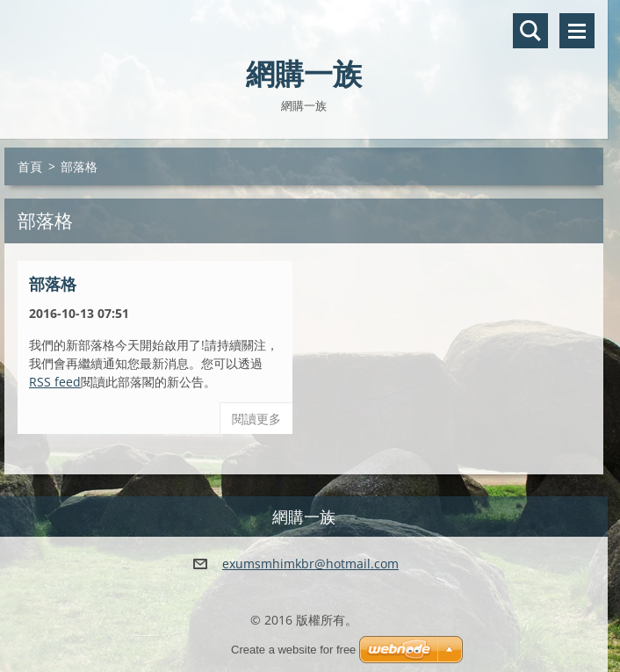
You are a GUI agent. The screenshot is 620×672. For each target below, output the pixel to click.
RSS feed (55, 382)
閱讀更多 (256, 419)
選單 (577, 31)
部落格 (53, 284)
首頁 (30, 166)
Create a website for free (293, 650)
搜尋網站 (530, 31)
